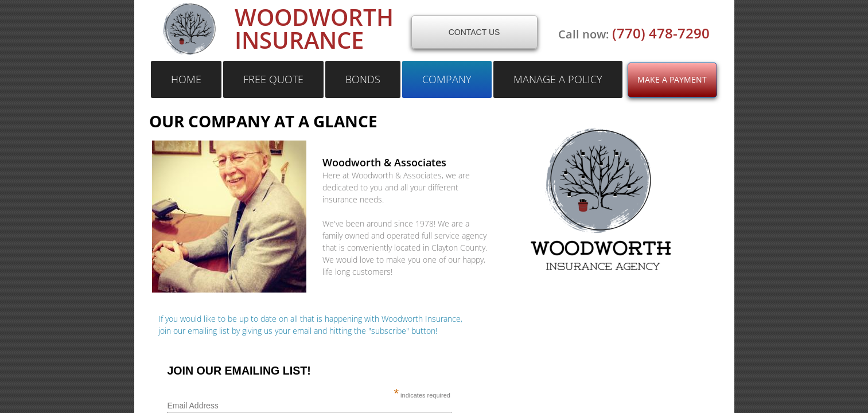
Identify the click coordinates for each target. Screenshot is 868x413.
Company (447, 79)
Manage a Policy (558, 79)
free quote (273, 79)
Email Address (306, 406)
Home (186, 79)
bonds (363, 79)
